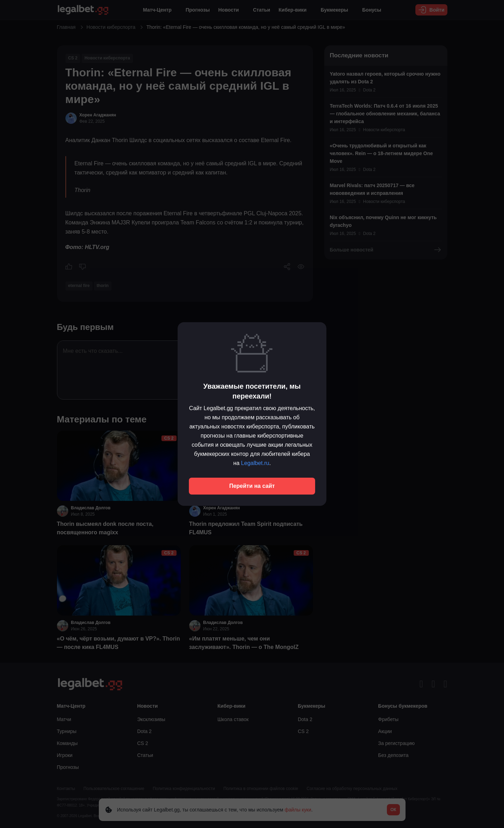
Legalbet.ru (255, 463)
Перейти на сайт (252, 486)
